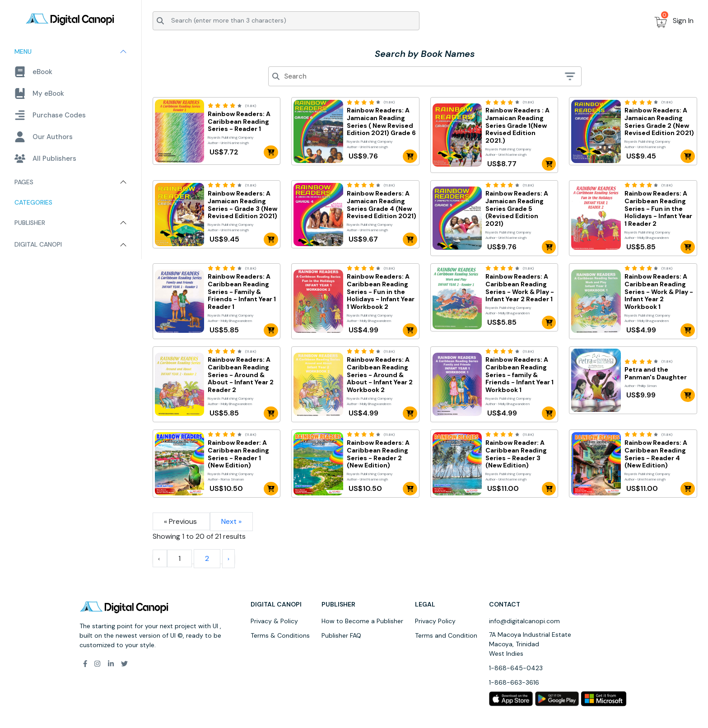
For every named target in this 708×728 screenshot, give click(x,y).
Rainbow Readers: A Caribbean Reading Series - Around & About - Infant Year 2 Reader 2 (241, 375)
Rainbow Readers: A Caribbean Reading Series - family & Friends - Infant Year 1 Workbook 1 (519, 375)
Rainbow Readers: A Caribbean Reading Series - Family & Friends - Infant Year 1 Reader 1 (242, 292)
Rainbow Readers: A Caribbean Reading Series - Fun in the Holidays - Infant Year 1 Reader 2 (658, 209)
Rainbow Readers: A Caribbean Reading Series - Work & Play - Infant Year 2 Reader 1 (520, 288)
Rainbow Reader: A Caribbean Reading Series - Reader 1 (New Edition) (238, 454)
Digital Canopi (38, 244)
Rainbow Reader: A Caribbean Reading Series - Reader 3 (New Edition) (516, 454)
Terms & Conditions (280, 635)
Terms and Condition (446, 635)
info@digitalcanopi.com (524, 621)
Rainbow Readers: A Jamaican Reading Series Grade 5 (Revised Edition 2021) (517, 209)
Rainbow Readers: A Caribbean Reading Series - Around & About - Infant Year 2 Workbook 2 (380, 375)
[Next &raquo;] (228, 559)
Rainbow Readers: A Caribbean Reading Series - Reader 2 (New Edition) (378, 454)
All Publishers (45, 159)
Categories (33, 202)
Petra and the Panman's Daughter (656, 373)
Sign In (683, 21)
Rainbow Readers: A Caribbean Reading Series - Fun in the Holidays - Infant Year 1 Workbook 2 (381, 292)
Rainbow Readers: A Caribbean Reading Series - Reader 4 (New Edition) (656, 454)
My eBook (39, 93)
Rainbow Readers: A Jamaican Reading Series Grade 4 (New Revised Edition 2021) (382, 205)
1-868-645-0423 (516, 668)
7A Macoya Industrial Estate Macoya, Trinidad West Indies (530, 644)
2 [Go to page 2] (207, 558)
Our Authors (44, 137)
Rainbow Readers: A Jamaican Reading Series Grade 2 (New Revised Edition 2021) (659, 122)
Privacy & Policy (274, 621)
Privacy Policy (435, 621)
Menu (23, 51)
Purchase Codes (50, 115)
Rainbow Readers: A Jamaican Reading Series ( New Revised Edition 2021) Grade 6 (381, 122)
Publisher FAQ (341, 635)
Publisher (30, 223)
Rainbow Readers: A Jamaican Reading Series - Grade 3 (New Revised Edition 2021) (242, 205)
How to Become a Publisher (362, 621)
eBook (33, 72)
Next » (231, 521)
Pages (24, 182)
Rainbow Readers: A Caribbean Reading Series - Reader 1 (239, 121)
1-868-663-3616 (514, 682)
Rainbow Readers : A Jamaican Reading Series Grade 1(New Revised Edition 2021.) (517, 126)
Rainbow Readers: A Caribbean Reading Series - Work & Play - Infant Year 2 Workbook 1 (659, 292)
